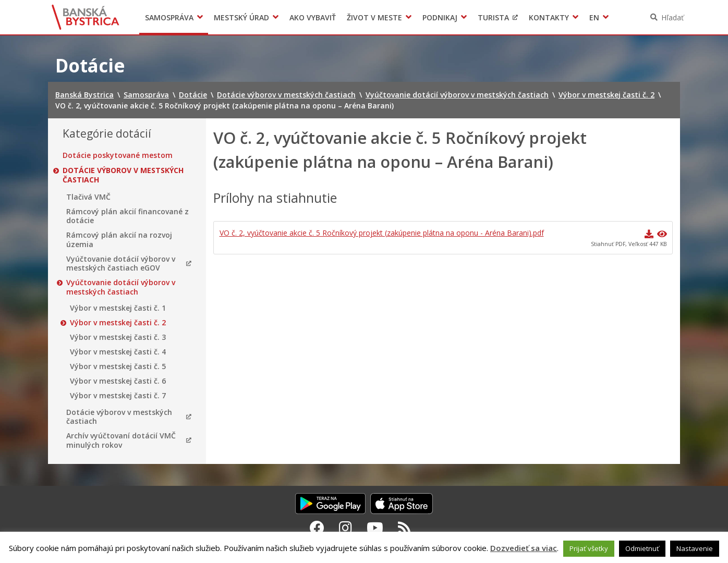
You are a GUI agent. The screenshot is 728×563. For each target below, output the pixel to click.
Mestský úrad (241, 17)
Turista (493, 17)
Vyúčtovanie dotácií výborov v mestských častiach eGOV (121, 264)
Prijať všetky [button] (589, 548)
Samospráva (169, 17)
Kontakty (549, 17)
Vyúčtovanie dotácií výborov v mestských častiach (121, 287)
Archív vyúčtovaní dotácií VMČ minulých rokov (121, 440)
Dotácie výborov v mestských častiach (123, 175)
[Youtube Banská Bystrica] (375, 528)
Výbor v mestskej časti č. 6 (118, 381)
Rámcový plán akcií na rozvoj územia (119, 240)
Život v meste (374, 17)
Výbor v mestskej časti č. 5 (118, 366)
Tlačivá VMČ (88, 197)
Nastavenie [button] (695, 548)
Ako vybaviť (313, 17)
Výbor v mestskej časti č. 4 (118, 352)
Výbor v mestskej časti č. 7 (118, 396)
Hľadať (672, 17)
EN (594, 17)
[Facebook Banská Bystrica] (317, 528)
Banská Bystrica (86, 17)
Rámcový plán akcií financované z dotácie (128, 216)
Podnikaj (440, 17)
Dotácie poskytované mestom (118, 155)
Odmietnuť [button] (642, 548)
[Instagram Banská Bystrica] (345, 528)
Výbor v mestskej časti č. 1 (118, 308)
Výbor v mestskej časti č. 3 (118, 337)
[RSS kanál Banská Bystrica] (404, 528)
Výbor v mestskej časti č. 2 (118, 323)
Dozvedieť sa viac (524, 548)
